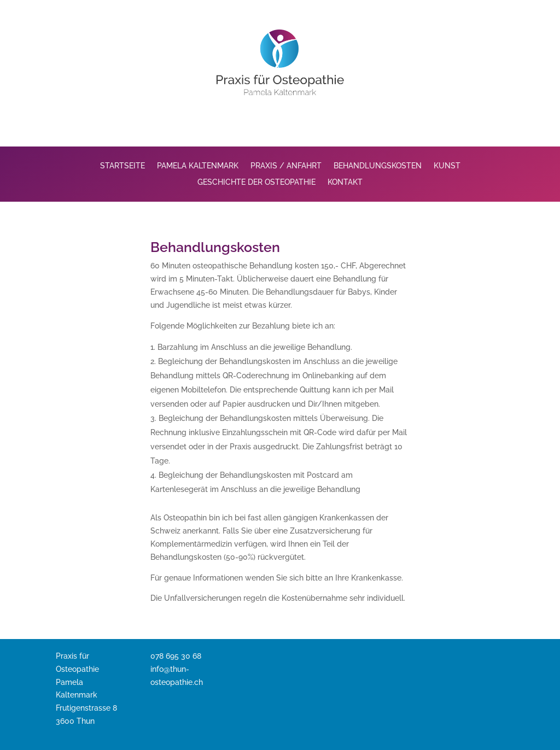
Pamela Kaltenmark (198, 166)
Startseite (122, 166)
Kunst (447, 166)
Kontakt (345, 182)
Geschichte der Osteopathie (256, 182)
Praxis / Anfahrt (286, 166)
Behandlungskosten (378, 166)
